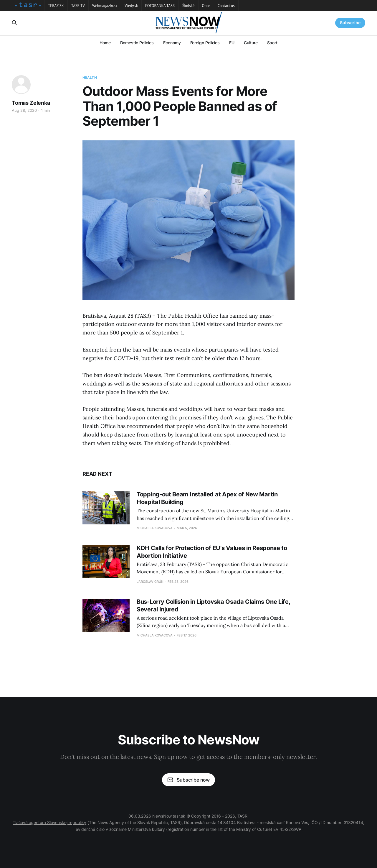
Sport (272, 43)
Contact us (226, 6)
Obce (206, 6)
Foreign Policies (205, 43)
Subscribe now (188, 780)
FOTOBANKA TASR (160, 6)
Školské (188, 6)
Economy (172, 43)
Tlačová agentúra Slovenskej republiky (49, 822)
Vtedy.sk (131, 6)
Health (90, 77)
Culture (251, 43)
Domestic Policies (137, 43)
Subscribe (350, 23)
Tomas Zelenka (31, 103)
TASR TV (78, 6)
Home (105, 43)
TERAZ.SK (56, 6)
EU (232, 43)
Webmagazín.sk (105, 6)
